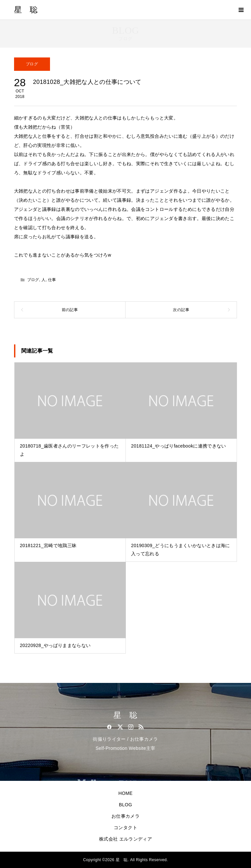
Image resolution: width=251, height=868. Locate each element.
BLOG (125, 805)
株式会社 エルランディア (125, 839)
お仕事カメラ (125, 816)
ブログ (32, 64)
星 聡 (26, 10)
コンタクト (125, 828)
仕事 (52, 280)
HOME (125, 793)
